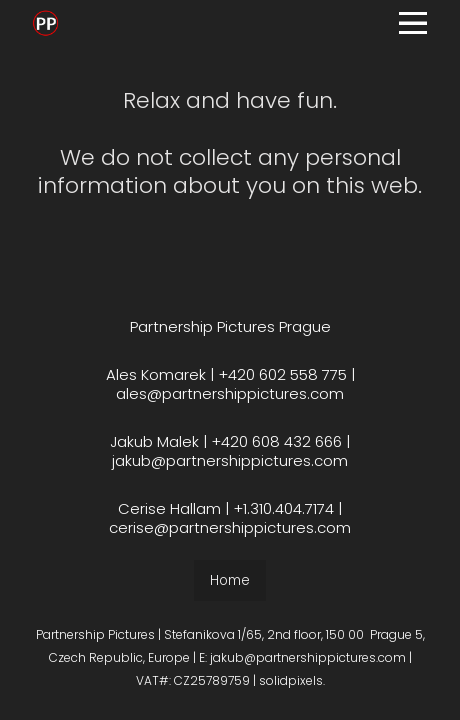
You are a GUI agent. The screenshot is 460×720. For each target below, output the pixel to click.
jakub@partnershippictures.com (230, 461)
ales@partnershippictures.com (230, 394)
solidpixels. (292, 681)
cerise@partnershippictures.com (230, 528)
